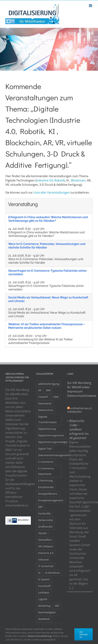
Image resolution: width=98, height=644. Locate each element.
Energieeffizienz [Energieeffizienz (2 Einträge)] (48, 494)
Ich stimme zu (83, 634)
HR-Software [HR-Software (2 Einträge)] (46, 546)
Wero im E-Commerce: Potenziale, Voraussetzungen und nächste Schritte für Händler (47, 246)
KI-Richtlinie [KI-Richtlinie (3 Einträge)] (52, 573)
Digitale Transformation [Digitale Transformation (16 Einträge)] (47, 419)
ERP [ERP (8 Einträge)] (40, 507)
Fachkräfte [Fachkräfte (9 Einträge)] (44, 514)
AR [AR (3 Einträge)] (40, 390)
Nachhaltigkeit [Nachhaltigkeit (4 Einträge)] (47, 612)
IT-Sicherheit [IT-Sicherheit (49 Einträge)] (46, 566)
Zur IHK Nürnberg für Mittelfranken (79, 385)
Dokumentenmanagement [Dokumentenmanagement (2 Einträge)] (54, 455)
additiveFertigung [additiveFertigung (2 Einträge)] (49, 384)
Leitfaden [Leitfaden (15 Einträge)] (44, 593)
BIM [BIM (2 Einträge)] (48, 390)
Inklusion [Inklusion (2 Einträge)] (44, 560)
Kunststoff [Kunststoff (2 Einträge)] (44, 586)
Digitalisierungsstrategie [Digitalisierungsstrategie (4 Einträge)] (53, 442)
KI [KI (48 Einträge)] (39, 573)
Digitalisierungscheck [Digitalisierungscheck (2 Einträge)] (51, 435)
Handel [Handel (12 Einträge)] (42, 533)
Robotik (60, 180)
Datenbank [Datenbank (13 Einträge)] (45, 403)
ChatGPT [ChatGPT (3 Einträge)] (43, 397)
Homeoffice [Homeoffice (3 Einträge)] (45, 540)
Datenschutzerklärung (40, 636)
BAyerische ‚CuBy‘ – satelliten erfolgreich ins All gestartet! (79, 429)
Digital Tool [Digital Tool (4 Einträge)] (45, 449)
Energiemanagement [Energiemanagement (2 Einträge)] (51, 500)
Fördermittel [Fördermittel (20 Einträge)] (46, 520)
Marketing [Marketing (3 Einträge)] (44, 606)
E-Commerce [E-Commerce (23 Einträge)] (46, 462)
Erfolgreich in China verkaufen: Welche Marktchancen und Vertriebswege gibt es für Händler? (48, 219)
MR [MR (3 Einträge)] (57, 606)
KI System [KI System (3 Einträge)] (44, 579)
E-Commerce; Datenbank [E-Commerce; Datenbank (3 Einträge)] (46, 471)
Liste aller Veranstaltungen (52, 192)
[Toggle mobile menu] (91, 6)
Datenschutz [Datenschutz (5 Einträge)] (46, 410)
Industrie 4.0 (45, 180)
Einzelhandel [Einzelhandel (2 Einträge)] (46, 487)
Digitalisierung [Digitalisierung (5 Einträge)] (47, 429)
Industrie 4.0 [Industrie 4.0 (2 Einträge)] (46, 553)
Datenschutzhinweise (80, 396)
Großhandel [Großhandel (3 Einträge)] (45, 527)
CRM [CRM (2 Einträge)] (56, 397)
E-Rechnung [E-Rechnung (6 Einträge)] (45, 481)
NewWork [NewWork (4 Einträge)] (44, 619)
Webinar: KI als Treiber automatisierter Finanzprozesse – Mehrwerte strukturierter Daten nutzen (47, 326)
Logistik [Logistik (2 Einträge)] (43, 599)
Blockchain (78, 180)
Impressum (75, 391)
